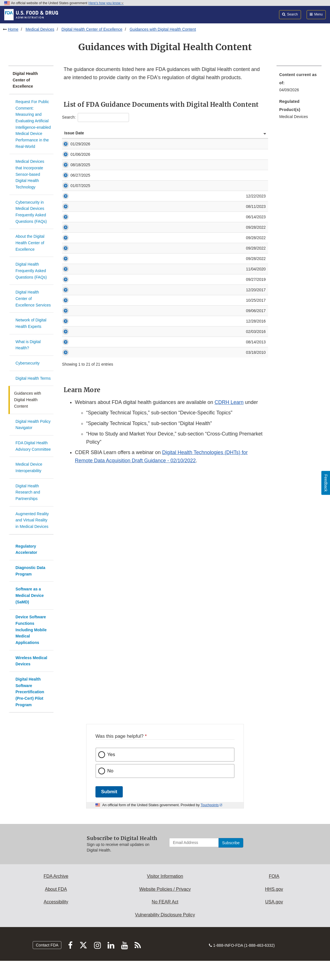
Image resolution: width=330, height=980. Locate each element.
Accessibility (56, 902)
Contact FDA (47, 945)
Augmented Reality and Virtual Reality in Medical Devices (32, 520)
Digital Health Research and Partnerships (28, 492)
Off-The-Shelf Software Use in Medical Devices (130, 229)
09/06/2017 (75, 361)
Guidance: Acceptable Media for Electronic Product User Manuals (146, 409)
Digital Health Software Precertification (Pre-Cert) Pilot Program (30, 692)
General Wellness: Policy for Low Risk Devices (130, 160)
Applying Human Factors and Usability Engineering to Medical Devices (151, 388)
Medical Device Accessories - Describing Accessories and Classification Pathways (161, 341)
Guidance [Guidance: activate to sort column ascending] (98, 139)
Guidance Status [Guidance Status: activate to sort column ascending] (251, 136)
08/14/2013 (75, 398)
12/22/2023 (75, 219)
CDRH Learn (229, 459)
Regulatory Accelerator (26, 549)
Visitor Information (165, 876)
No (110, 771)
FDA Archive (56, 876)
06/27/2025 (74, 186)
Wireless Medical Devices (31, 661)
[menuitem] (299, 84)
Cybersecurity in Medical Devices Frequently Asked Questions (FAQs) (31, 212)
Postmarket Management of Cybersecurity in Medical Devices (143, 377)
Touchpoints (210, 805)
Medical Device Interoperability (29, 467)
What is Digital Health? (28, 345)
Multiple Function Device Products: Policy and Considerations (143, 314)
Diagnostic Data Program (30, 571)
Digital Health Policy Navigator (33, 425)
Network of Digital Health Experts (31, 323)
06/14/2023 (75, 239)
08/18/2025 (74, 170)
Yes (111, 755)
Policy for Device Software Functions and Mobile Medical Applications (150, 250)
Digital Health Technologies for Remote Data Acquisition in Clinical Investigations (160, 219)
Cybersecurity (28, 363)
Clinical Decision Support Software (120, 150)
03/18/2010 (75, 409)
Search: (95, 117)
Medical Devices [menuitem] (294, 117)
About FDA (56, 889)
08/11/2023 (75, 229)
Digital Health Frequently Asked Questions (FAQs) (31, 271)
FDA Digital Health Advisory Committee (33, 446)
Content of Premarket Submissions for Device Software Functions (147, 239)
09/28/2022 (75, 250)
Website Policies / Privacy (165, 889)
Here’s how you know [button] (106, 3)
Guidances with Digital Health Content (163, 29)
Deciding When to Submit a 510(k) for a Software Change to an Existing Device (159, 351)
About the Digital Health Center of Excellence (30, 243)
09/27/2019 (75, 325)
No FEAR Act (165, 902)
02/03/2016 (75, 388)
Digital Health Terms (33, 378)
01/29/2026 (74, 150)
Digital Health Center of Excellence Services (33, 298)
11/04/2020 (75, 314)
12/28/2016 (75, 377)
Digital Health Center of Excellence (92, 29)
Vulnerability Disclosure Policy (165, 915)
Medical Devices (40, 29)
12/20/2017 (75, 341)
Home (13, 29)
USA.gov (274, 902)
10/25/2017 (75, 351)
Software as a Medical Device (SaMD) (30, 595)
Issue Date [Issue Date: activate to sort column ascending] (69, 136)
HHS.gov (274, 889)
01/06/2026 (74, 160)
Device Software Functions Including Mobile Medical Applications (31, 630)
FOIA (274, 876)
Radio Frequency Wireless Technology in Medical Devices (140, 398)
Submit (109, 792)
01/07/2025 (74, 203)
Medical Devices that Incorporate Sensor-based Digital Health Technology (30, 174)
